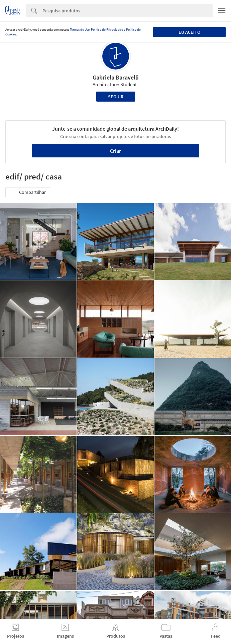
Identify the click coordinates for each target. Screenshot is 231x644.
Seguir (116, 97)
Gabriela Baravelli (116, 77)
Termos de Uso (80, 30)
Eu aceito (189, 32)
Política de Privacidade (107, 30)
